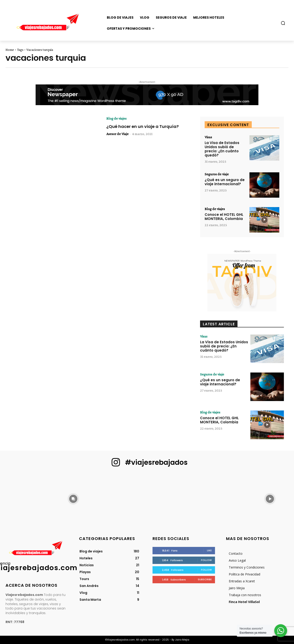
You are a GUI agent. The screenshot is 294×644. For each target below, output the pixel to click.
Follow (206, 560)
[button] (283, 23)
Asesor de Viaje (117, 134)
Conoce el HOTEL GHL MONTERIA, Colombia (224, 217)
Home (10, 50)
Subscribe (205, 579)
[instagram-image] (24, 498)
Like (209, 550)
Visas (208, 137)
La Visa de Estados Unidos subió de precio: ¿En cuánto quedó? (222, 149)
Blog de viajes (116, 118)
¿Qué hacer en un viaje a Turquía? (143, 126)
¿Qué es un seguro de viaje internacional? (225, 182)
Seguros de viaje (217, 174)
